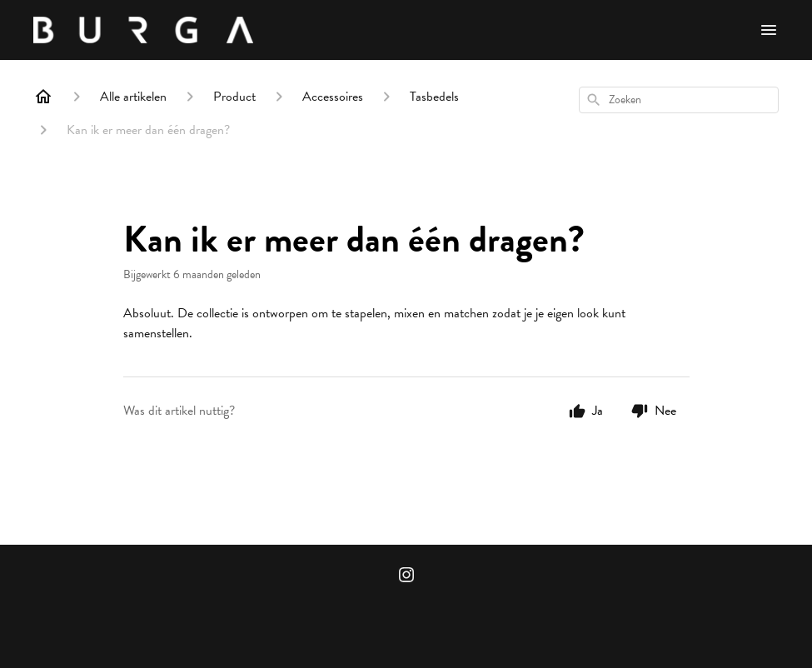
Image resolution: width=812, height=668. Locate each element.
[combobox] (679, 100)
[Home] (43, 97)
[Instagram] (406, 576)
